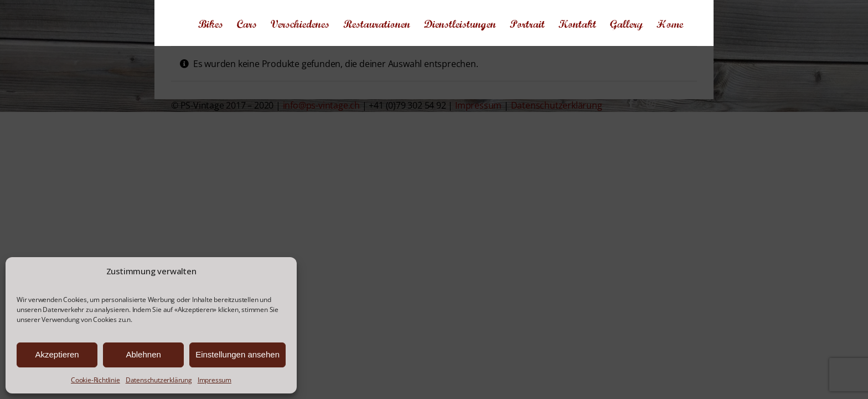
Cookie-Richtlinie (95, 380)
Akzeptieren (57, 354)
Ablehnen (143, 354)
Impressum (215, 380)
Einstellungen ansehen (237, 354)
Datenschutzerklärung (159, 380)
